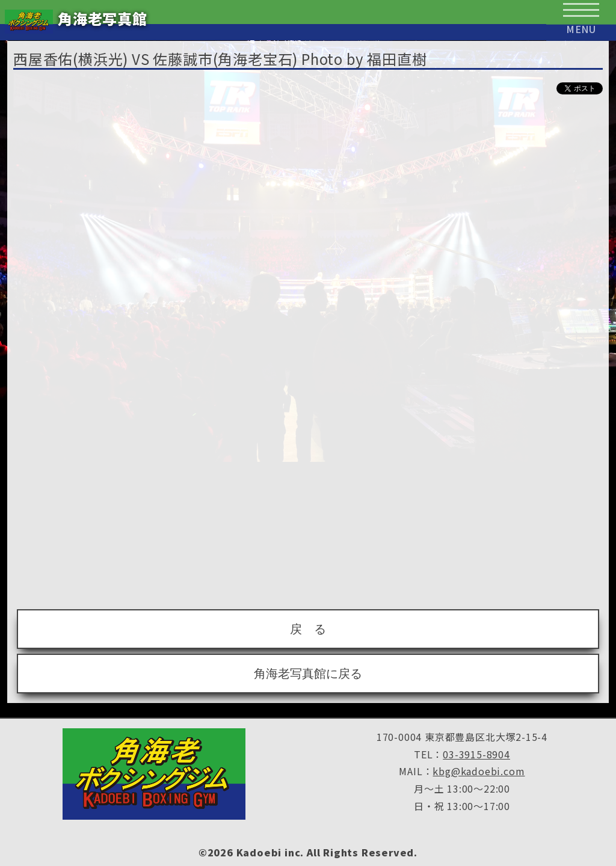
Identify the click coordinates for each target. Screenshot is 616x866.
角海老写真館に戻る (308, 674)
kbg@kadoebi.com (479, 771)
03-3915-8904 (476, 754)
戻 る (308, 629)
